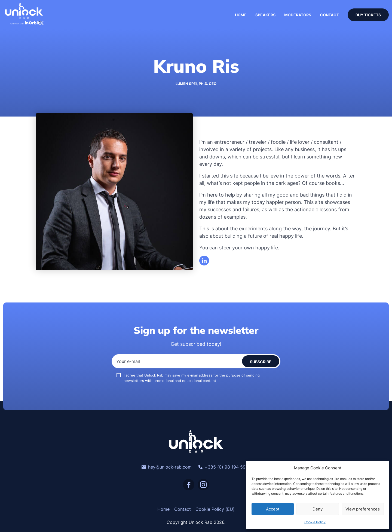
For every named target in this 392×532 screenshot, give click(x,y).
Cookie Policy (315, 522)
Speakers (265, 15)
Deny (318, 509)
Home (241, 15)
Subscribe (261, 362)
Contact (329, 15)
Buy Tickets (368, 15)
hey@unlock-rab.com (167, 467)
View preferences (363, 509)
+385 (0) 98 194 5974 (224, 467)
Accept (273, 509)
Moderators (298, 15)
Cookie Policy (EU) (215, 509)
